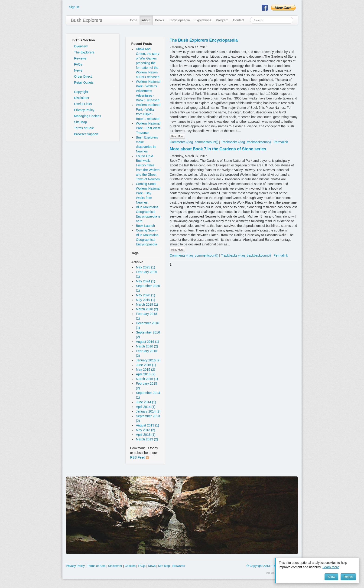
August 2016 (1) (147, 342)
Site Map (80, 122)
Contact (239, 20)
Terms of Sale (84, 128)
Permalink (281, 142)
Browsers (179, 566)
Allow (331, 577)
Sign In (74, 7)
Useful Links (83, 104)
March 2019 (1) (147, 304)
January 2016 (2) (148, 360)
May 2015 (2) (145, 370)
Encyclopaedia (179, 20)
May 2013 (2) (145, 430)
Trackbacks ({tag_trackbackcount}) (246, 142)
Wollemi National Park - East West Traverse (148, 128)
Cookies (130, 566)
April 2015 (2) (146, 374)
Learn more (331, 567)
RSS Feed (139, 457)
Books (160, 20)
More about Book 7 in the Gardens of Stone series (218, 149)
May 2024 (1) (145, 281)
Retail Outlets (84, 83)
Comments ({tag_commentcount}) (194, 142)
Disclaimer (82, 98)
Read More (177, 136)
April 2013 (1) (146, 435)
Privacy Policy (84, 110)
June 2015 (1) (146, 365)
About (146, 20)
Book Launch (145, 226)
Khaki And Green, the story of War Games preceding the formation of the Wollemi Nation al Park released (148, 63)
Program (222, 20)
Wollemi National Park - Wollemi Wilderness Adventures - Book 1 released (148, 91)
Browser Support (86, 134)
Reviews (80, 58)
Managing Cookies (88, 116)
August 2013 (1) (147, 425)
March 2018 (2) (147, 309)
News (78, 70)
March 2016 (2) (147, 346)
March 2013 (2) (147, 439)
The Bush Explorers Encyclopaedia (204, 40)
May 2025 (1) (145, 267)
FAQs (78, 64)
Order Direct (83, 76)
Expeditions (203, 20)
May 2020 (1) (145, 295)
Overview (81, 46)
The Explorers (84, 52)
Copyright (81, 92)
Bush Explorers (87, 20)
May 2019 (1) (145, 300)
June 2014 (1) (146, 402)
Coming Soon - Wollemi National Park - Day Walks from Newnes (148, 193)
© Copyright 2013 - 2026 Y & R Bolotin (272, 566)
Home (133, 20)
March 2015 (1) (147, 379)
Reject (348, 577)
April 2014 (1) (146, 407)
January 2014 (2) (148, 411)
